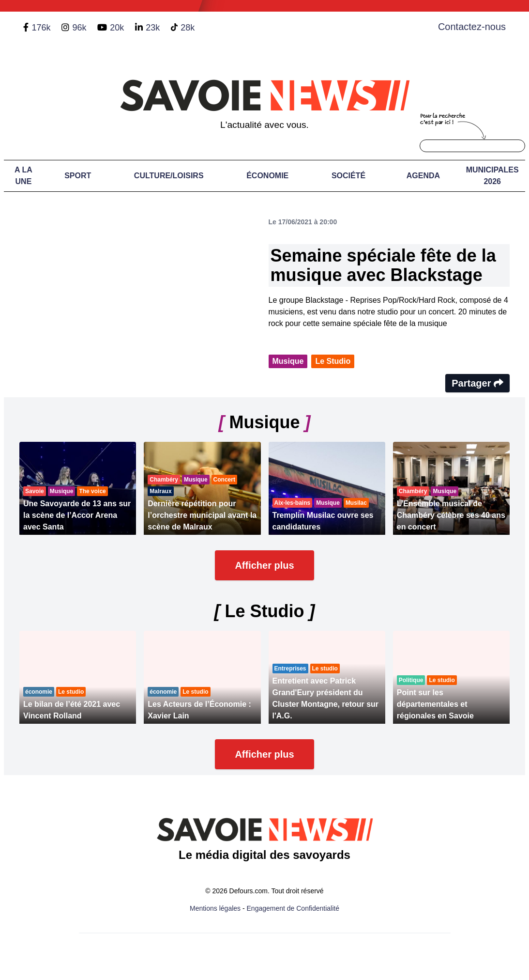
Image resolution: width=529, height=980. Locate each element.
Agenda (423, 176)
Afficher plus (264, 565)
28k (188, 28)
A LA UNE (23, 176)
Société (348, 176)
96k (79, 28)
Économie (267, 176)
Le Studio (333, 361)
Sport (78, 176)
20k (117, 28)
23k (153, 28)
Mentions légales (215, 908)
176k (41, 28)
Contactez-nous (472, 27)
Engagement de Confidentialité (293, 908)
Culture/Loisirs (169, 176)
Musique (288, 361)
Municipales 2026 (492, 176)
